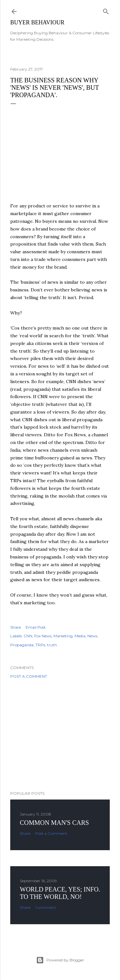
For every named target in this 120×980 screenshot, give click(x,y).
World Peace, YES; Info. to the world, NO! (60, 893)
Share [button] (16, 627)
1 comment (46, 907)
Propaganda (22, 645)
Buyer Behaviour (37, 22)
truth (52, 645)
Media (80, 636)
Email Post (36, 627)
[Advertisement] (60, 735)
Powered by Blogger (60, 960)
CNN (28, 636)
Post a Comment (29, 676)
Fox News (43, 636)
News (92, 636)
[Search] (106, 10)
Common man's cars (54, 823)
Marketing (63, 636)
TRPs (40, 645)
